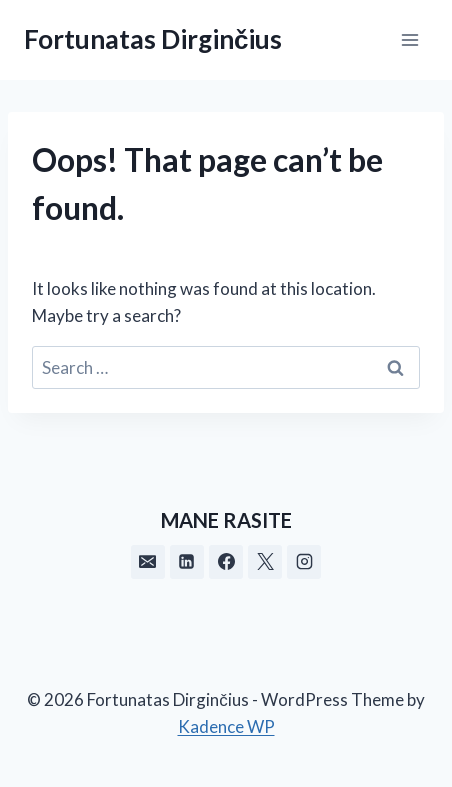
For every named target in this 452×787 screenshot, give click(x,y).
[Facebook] (226, 562)
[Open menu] (409, 39)
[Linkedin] (187, 562)
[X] (265, 562)
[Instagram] (304, 562)
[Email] (148, 562)
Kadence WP (226, 726)
